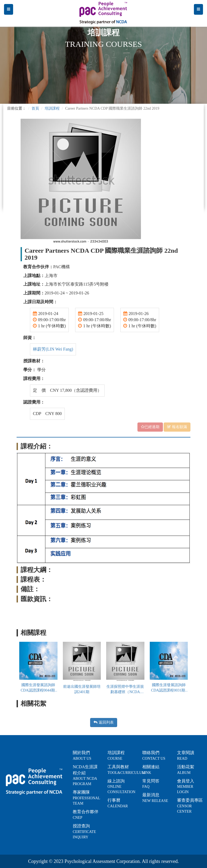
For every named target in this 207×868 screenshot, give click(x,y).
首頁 (35, 108)
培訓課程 (52, 108)
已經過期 (150, 427)
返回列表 (104, 722)
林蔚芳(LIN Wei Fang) (53, 349)
